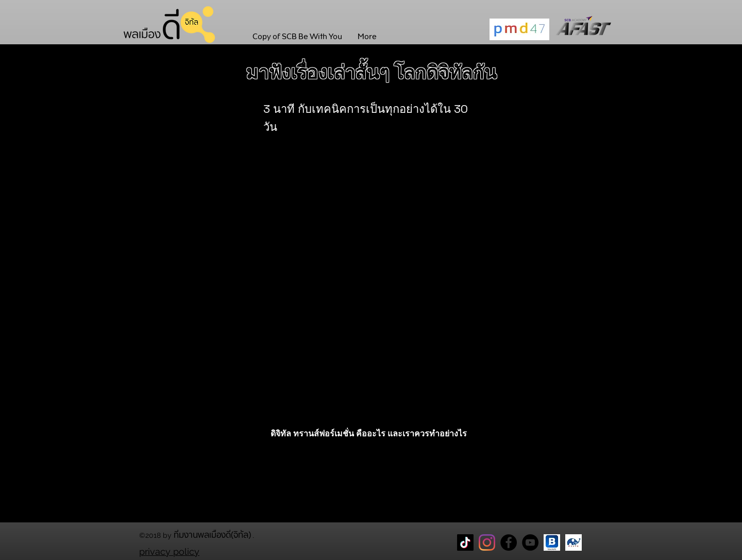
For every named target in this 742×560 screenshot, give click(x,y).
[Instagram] (487, 542)
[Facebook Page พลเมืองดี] (509, 542)
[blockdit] (552, 542)
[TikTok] (465, 542)
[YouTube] (530, 542)
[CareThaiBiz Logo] (574, 542)
